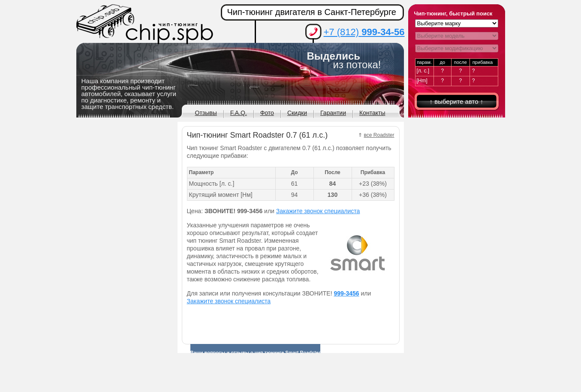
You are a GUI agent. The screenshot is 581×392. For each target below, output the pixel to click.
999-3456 (346, 293)
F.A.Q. (239, 113)
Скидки (297, 113)
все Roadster (379, 135)
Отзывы (206, 113)
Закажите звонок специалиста (318, 211)
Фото (267, 113)
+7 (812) (364, 32)
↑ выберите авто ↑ (457, 101)
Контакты (372, 113)
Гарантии (333, 113)
